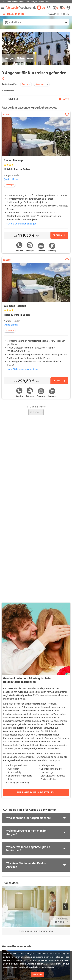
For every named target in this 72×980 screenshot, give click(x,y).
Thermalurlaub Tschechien (36, 931)
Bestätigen (38, 974)
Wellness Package (15, 306)
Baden (17, 176)
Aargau (8, 176)
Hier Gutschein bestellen (36, 792)
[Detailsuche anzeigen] (36, 22)
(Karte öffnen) (11, 179)
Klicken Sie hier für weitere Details (40, 967)
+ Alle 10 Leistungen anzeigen (22, 369)
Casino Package (14, 160)
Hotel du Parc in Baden (17, 169)
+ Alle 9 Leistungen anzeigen (21, 224)
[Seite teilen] (3, 79)
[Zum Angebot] (59, 235)
